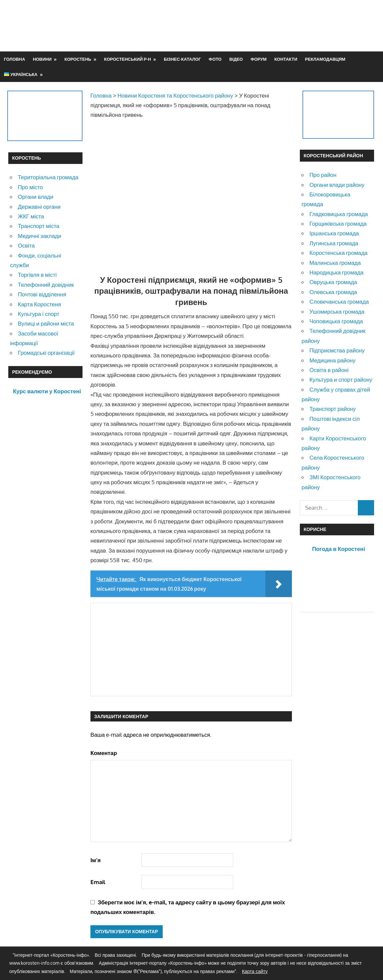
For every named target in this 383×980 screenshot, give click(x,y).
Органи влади (36, 197)
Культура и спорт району (341, 379)
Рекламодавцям (325, 59)
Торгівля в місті (37, 275)
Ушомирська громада (337, 311)
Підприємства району (337, 350)
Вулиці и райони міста (46, 323)
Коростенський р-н (128, 59)
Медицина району (332, 360)
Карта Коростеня (39, 304)
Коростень (78, 59)
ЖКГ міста (31, 216)
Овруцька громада (333, 282)
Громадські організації (46, 353)
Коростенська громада (338, 253)
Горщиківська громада (338, 224)
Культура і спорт (39, 314)
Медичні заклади (40, 236)
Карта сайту (255, 971)
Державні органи (39, 207)
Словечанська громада (339, 302)
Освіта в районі (329, 370)
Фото (215, 59)
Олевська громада (333, 292)
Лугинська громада (334, 243)
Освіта (26, 245)
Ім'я (96, 860)
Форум (258, 59)
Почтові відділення (42, 294)
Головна (15, 59)
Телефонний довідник (46, 285)
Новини (42, 59)
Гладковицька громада (339, 214)
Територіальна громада (48, 177)
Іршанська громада (334, 233)
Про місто (30, 187)
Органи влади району (337, 185)
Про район (323, 175)
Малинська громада (335, 263)
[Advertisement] (254, 26)
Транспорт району (333, 409)
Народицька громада (336, 272)
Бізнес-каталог (182, 59)
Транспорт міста (39, 226)
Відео (236, 59)
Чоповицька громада (336, 321)
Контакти (286, 59)
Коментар (104, 753)
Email (98, 882)
